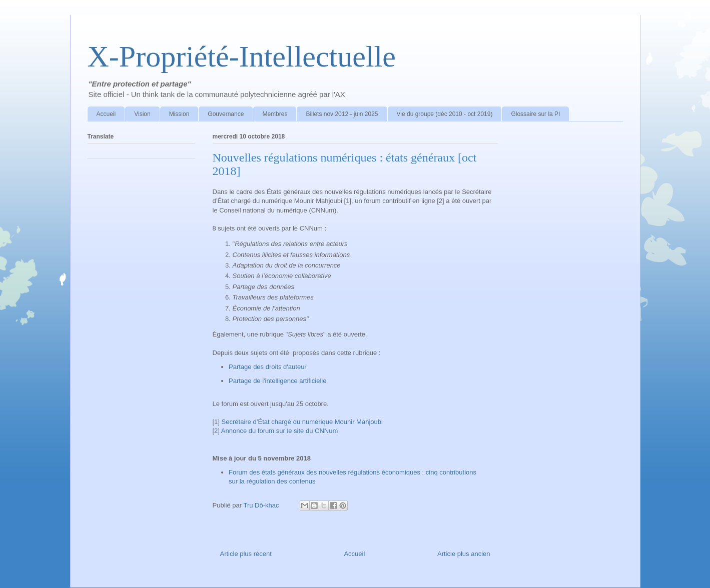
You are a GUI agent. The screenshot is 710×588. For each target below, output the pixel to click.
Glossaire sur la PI (535, 114)
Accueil (106, 114)
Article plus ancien (464, 554)
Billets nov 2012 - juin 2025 (342, 114)
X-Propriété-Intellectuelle (242, 56)
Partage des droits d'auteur (268, 367)
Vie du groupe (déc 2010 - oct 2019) (445, 114)
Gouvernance (226, 114)
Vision (142, 114)
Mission (179, 114)
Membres (275, 114)
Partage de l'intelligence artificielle (277, 381)
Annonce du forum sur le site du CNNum (279, 431)
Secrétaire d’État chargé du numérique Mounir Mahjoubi (301, 422)
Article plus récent (246, 554)
